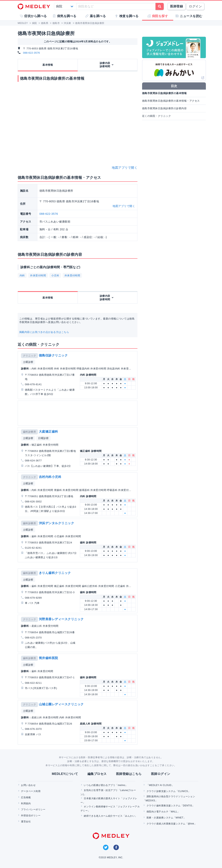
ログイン (195, 6)
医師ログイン (161, 774)
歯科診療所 (29, 432)
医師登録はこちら (129, 774)
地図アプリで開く (125, 168)
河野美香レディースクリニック (61, 619)
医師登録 (177, 6)
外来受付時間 (38, 276)
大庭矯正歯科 (49, 432)
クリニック (29, 356)
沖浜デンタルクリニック (56, 523)
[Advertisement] (78, 413)
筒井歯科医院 (49, 658)
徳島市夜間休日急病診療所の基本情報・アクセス (171, 101)
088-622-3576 (32, 53)
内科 (22, 276)
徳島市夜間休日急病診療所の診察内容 (164, 108)
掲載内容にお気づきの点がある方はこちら (44, 332)
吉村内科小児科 (50, 477)
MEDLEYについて (65, 774)
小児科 (55, 276)
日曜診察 (43, 438)
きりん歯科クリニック (55, 573)
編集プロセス (97, 774)
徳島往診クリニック (53, 355)
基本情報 (48, 65)
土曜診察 (28, 362)
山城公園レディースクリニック (61, 704)
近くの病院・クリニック (156, 116)
